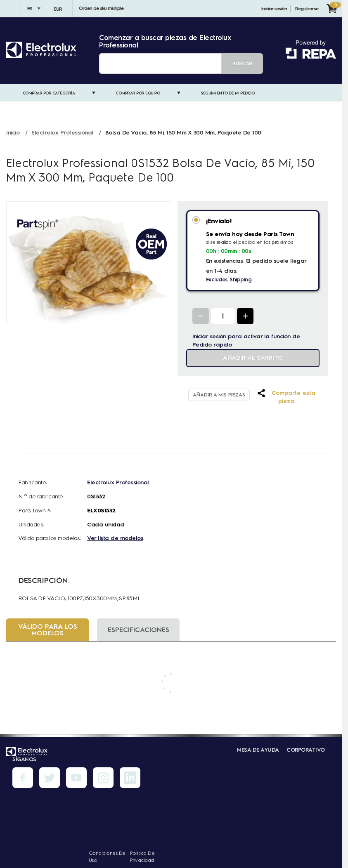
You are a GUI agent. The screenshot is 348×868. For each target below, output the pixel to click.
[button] (286, 397)
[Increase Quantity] (245, 316)
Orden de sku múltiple (101, 8)
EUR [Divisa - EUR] (58, 9)
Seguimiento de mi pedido (227, 93)
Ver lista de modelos (115, 538)
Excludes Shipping (229, 280)
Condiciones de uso (107, 857)
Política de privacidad (142, 857)
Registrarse (307, 9)
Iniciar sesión (274, 9)
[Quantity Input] (223, 316)
